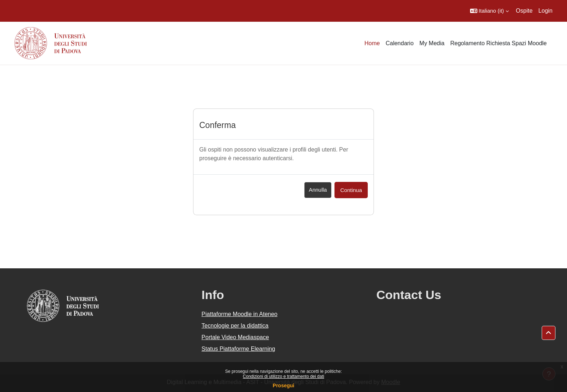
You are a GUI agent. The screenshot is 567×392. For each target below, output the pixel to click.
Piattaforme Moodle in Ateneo (239, 314)
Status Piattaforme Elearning (238, 349)
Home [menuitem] (372, 43)
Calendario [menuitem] (399, 43)
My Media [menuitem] (432, 43)
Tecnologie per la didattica (235, 326)
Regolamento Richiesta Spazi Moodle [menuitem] (498, 43)
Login (545, 11)
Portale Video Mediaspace (235, 337)
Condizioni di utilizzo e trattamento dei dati (284, 376)
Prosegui (283, 385)
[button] (489, 11)
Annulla (318, 190)
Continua (351, 190)
